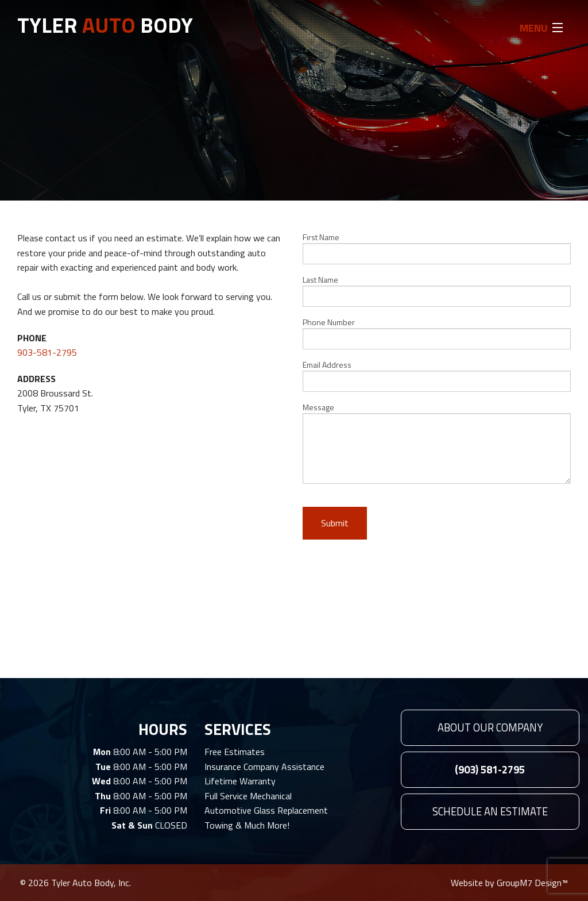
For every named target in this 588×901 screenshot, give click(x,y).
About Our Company (490, 727)
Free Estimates (235, 752)
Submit (335, 523)
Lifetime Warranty (240, 781)
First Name (437, 248)
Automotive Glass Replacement (266, 810)
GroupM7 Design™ (532, 883)
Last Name (437, 290)
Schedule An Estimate (490, 811)
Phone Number (437, 333)
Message (437, 442)
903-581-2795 (47, 352)
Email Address (437, 375)
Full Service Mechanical (248, 796)
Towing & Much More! (247, 825)
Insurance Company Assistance (264, 767)
